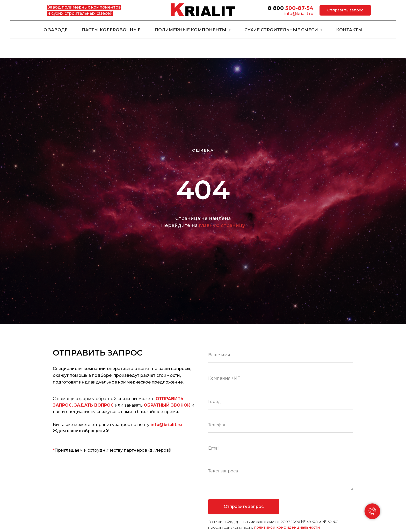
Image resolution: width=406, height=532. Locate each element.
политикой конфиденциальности (287, 527)
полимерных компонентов (91, 7)
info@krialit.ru (299, 14)
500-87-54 (299, 8)
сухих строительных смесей (82, 13)
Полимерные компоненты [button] (191, 30)
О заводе (56, 30)
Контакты (349, 30)
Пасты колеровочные (111, 30)
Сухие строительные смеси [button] (282, 30)
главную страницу (222, 225)
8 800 (276, 8)
